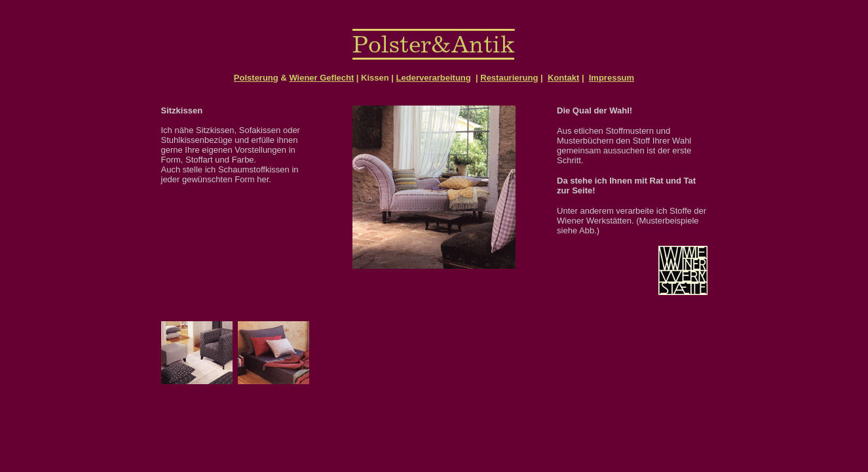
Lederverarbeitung (434, 78)
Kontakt (563, 78)
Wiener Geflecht (321, 78)
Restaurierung (509, 78)
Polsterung (256, 78)
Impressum (612, 78)
